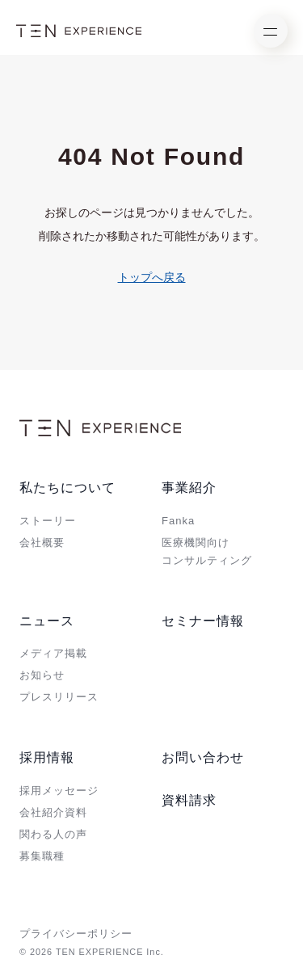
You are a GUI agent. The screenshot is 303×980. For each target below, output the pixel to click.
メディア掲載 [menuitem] (53, 653)
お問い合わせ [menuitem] (203, 757)
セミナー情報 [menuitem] (203, 621)
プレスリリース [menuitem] (59, 697)
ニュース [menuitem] (47, 621)
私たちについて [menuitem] (67, 488)
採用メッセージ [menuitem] (59, 791)
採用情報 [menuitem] (47, 757)
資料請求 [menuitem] (189, 800)
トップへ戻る (152, 277)
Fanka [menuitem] (178, 521)
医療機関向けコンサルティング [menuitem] (207, 551)
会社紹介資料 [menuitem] (53, 812)
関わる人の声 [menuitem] (53, 834)
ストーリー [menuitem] (48, 521)
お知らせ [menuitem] (42, 675)
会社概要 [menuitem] (42, 543)
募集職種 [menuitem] (42, 856)
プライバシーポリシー (76, 934)
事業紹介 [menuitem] (189, 488)
